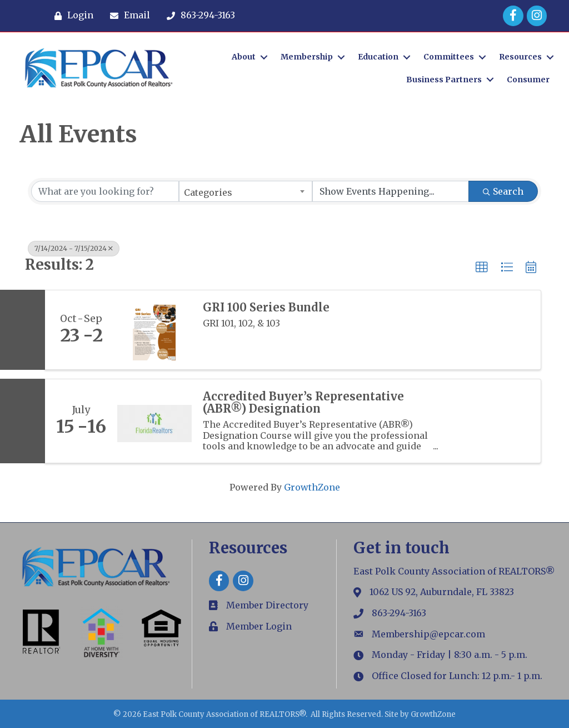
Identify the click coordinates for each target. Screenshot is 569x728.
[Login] (71, 16)
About (244, 57)
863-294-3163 (399, 613)
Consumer (528, 80)
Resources (520, 57)
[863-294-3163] (198, 16)
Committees (449, 57)
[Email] (127, 16)
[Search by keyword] (105, 191)
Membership (307, 57)
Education (378, 57)
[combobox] (246, 191)
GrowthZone (312, 487)
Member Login (259, 626)
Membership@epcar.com (428, 634)
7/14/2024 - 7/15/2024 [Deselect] (74, 248)
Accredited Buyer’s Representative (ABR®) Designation (303, 403)
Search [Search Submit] (503, 191)
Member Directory (267, 605)
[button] (482, 268)
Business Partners (444, 80)
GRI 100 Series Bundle (266, 308)
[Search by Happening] (391, 191)
